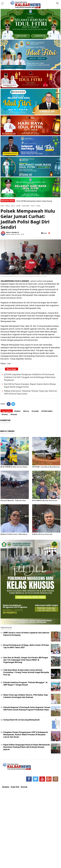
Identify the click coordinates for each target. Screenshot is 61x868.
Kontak (24, 787)
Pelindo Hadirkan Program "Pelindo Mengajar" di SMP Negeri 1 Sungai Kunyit (25, 684)
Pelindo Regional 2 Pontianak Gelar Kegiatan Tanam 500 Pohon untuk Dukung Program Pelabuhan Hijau (27, 708)
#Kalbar (17, 411)
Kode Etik (15, 787)
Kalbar (8, 206)
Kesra (13, 206)
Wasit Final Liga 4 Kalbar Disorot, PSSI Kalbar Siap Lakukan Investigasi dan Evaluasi (26, 696)
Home (2, 206)
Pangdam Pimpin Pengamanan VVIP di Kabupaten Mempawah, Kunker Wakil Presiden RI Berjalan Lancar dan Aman (26, 735)
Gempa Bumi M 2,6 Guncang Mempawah (21, 720)
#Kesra (26, 411)
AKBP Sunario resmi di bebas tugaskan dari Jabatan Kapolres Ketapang (26, 634)
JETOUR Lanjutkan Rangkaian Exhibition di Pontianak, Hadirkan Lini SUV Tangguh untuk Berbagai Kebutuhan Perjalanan (30, 377)
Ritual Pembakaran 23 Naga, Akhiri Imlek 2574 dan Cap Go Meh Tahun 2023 (26, 646)
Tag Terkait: (7, 411)
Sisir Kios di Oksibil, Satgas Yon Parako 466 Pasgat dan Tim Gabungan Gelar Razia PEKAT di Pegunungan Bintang (26, 660)
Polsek (38, 206)
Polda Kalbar (26, 206)
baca (44, 233)
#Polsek (14, 414)
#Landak (35, 411)
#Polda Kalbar (47, 411)
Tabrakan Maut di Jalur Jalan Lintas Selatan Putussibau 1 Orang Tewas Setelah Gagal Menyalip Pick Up (26, 672)
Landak (18, 206)
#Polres (5, 414)
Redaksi (6, 787)
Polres (33, 206)
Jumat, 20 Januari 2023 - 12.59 (15, 234)
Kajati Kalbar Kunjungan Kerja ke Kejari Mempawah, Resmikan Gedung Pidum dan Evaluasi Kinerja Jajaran (27, 747)
